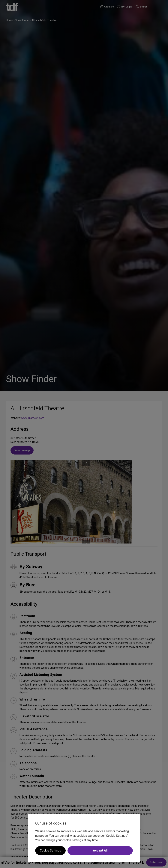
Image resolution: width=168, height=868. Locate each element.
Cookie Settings (50, 850)
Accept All (100, 850)
